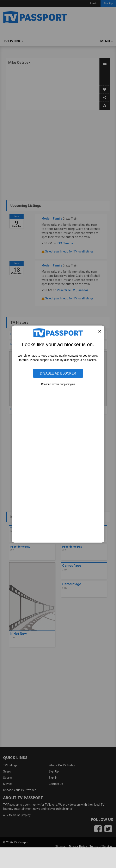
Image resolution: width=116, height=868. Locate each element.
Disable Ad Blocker (58, 373)
